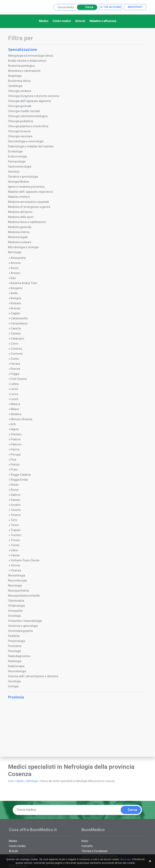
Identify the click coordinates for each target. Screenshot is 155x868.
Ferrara (15, 364)
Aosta (15, 268)
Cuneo (15, 359)
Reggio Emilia (19, 480)
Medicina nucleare (20, 242)
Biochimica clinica (19, 81)
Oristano (16, 434)
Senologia (14, 681)
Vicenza (16, 570)
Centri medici (62, 21)
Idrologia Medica (18, 182)
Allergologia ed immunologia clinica (30, 56)
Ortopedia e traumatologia (25, 621)
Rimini (15, 485)
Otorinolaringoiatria (20, 631)
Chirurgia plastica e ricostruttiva (28, 126)
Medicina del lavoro (20, 212)
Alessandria (18, 258)
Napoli (15, 429)
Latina (15, 384)
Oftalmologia (16, 606)
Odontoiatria (16, 601)
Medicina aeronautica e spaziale (29, 202)
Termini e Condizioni (94, 851)
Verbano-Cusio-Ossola (25, 560)
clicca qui (125, 859)
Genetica (14, 172)
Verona (15, 565)
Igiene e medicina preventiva (26, 187)
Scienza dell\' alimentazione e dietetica (33, 676)
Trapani (16, 530)
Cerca (86, 7)
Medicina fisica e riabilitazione (27, 222)
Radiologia (15, 661)
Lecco (14, 394)
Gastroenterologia (20, 167)
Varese (15, 555)
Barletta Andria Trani (24, 283)
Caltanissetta (19, 318)
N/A (13, 424)
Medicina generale (20, 227)
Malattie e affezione (103, 21)
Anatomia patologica (21, 66)
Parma (15, 449)
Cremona (17, 354)
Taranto (16, 510)
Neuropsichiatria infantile (24, 596)
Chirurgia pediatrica (20, 121)
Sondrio (16, 505)
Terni (14, 520)
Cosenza (16, 349)
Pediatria (14, 636)
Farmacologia (17, 162)
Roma (15, 490)
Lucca (14, 399)
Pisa (13, 460)
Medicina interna (19, 232)
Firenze (15, 369)
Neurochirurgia (17, 580)
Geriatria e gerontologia (23, 177)
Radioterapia (16, 666)
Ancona (16, 263)
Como (15, 344)
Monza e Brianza (21, 419)
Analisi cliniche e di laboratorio (27, 61)
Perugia (16, 454)
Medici (44, 21)
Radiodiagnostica (19, 656)
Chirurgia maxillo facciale (24, 111)
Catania (16, 333)
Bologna (16, 298)
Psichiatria (15, 646)
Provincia (77, 697)
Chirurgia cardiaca (20, 91)
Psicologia (15, 651)
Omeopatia (15, 611)
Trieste (15, 545)
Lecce (14, 389)
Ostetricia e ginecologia (23, 626)
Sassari (15, 500)
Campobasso (19, 323)
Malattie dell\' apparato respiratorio (31, 192)
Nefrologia (15, 252)
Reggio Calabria (21, 475)
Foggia (15, 374)
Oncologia (14, 616)
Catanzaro (17, 339)
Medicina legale (18, 237)
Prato (14, 470)
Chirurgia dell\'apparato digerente (30, 101)
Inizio (11, 781)
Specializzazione (77, 49)
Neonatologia (17, 575)
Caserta (16, 328)
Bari (13, 278)
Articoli (80, 21)
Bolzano (16, 303)
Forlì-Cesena (19, 379)
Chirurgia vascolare (20, 136)
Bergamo (17, 288)
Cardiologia (15, 86)
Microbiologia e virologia (23, 247)
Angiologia (15, 76)
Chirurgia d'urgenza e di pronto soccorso (34, 96)
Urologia (13, 686)
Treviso (15, 540)
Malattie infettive (19, 197)
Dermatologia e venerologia (26, 141)
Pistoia (15, 465)
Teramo (16, 515)
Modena (16, 414)
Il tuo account (111, 7)
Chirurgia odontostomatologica (28, 116)
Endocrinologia (17, 156)
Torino (15, 525)
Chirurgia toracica (19, 131)
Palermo (16, 444)
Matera (15, 404)
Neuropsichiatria (18, 591)
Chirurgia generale (20, 106)
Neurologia (15, 586)
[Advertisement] (34, 731)
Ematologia (15, 151)
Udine (14, 550)
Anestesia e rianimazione (24, 71)
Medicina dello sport (21, 217)
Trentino (16, 535)
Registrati (135, 7)
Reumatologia (17, 671)
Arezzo (15, 273)
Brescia (15, 308)
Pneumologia (17, 641)
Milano (15, 409)
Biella (14, 293)
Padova (16, 439)
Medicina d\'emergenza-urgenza (29, 207)
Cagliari (15, 313)
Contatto (87, 846)
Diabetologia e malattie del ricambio (31, 146)
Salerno (16, 495)
